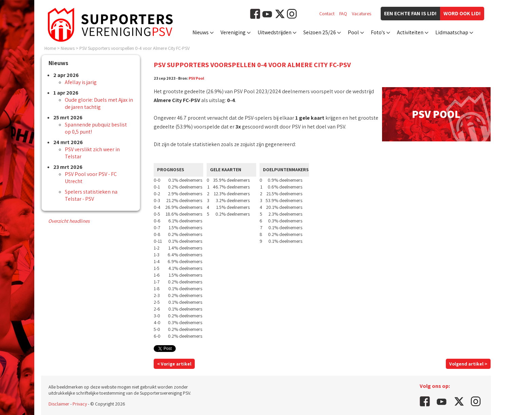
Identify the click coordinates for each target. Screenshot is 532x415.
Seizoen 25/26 (320, 32)
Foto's (378, 32)
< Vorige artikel (174, 364)
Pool (353, 32)
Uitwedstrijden (274, 32)
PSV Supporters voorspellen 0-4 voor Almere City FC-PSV (135, 48)
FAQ (343, 14)
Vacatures (362, 14)
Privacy (80, 404)
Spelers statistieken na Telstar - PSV (91, 195)
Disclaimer (59, 404)
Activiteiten (410, 32)
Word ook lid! (462, 13)
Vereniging (233, 32)
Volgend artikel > (468, 364)
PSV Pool (196, 78)
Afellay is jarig (81, 82)
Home (50, 48)
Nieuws (201, 32)
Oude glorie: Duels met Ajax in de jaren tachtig (99, 103)
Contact (327, 14)
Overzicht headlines (69, 221)
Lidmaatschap (452, 32)
